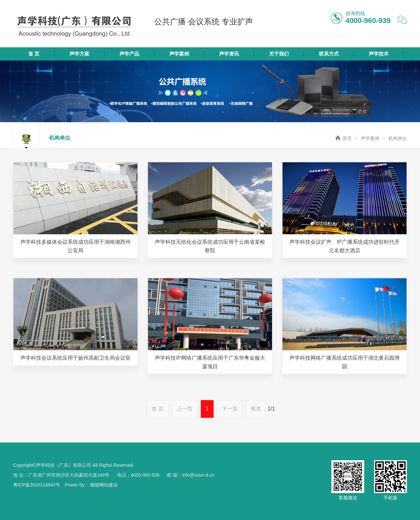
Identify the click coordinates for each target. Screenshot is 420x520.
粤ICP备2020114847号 (37, 485)
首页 (343, 138)
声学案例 (370, 138)
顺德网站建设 (104, 485)
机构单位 (398, 138)
